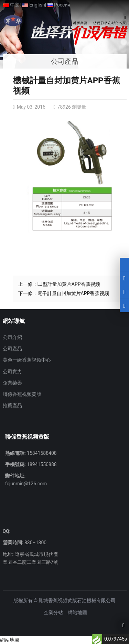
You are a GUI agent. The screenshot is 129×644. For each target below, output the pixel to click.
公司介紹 (12, 337)
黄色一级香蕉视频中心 (27, 360)
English (34, 5)
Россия (59, 5)
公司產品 (12, 349)
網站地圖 (77, 612)
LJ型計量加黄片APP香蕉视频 (69, 284)
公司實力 (12, 372)
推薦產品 (12, 405)
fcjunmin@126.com (26, 484)
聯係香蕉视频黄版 (22, 394)
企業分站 (53, 612)
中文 (11, 5)
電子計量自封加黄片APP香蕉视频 (73, 293)
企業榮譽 (12, 383)
